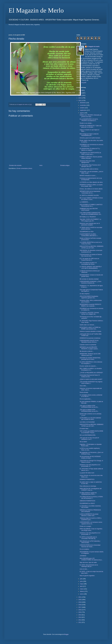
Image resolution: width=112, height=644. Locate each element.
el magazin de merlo (93, 47)
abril (81, 586)
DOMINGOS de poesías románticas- (90, 338)
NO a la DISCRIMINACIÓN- (88, 435)
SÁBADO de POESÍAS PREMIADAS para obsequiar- (90, 511)
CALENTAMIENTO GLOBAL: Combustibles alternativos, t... (89, 235)
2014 (80, 615)
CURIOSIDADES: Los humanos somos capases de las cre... (91, 523)
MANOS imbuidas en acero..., (88, 176)
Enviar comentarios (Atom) (24, 168)
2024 (80, 95)
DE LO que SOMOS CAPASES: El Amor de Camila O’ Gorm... (91, 199)
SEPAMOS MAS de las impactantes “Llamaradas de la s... (90, 192)
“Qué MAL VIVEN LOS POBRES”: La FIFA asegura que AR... (90, 220)
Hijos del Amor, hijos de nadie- (88, 562)
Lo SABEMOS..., (84, 202)
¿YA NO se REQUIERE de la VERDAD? (91, 373)
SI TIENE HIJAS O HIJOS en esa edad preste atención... (91, 228)
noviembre (83, 105)
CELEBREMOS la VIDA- (87, 232)
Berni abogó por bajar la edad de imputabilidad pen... (89, 135)
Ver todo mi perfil (81, 83)
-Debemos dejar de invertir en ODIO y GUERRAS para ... (91, 519)
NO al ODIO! (83, 442)
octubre (82, 108)
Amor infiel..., (83, 386)
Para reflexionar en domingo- (88, 486)
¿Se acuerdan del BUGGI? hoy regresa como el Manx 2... (91, 382)
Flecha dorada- (84, 392)
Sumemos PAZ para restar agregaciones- (87, 162)
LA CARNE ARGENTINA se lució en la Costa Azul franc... (91, 243)
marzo (82, 589)
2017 (80, 607)
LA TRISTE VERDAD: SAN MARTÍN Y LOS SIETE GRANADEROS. (91, 267)
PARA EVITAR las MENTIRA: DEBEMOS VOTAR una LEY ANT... (92, 247)
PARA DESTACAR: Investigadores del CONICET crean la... (91, 489)
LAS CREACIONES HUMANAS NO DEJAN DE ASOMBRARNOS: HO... (91, 213)
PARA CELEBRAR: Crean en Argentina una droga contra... (91, 530)
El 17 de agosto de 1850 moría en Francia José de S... (89, 259)
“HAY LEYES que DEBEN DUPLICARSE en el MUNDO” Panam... (91, 432)
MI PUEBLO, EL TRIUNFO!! (88, 217)
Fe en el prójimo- (85, 549)
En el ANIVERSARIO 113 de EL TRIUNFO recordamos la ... (89, 120)
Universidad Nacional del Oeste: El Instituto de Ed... (90, 376)
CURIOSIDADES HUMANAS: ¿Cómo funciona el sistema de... (91, 282)
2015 (80, 612)
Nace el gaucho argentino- (87, 576)
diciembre (83, 103)
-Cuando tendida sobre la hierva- (89, 169)
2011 (80, 622)
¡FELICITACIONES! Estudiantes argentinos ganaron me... (89, 297)
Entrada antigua (65, 165)
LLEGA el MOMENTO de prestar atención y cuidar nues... (89, 515)
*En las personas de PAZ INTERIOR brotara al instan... (90, 457)
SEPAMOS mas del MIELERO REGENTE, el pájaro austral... (89, 348)
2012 (80, 620)
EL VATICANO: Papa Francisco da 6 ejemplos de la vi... (90, 166)
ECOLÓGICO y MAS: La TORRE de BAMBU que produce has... (90, 328)
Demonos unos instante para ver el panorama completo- (90, 224)
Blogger (66, 634)
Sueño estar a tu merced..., (87, 325)
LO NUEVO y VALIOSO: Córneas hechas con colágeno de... (89, 313)
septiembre (83, 110)
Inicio (41, 165)
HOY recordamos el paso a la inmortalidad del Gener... (88, 263)
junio (82, 581)
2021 (80, 597)
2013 (80, 617)
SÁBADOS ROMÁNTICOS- (88, 501)
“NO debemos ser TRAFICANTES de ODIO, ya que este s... (90, 153)
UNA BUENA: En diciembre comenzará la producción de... (91, 251)
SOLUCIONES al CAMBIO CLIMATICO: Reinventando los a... (91, 205)
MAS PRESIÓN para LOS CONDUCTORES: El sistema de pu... (91, 559)
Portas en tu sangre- (86, 526)
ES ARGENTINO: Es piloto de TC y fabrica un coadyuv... (90, 149)
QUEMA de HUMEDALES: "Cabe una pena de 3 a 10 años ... (91, 126)
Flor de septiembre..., (86, 399)
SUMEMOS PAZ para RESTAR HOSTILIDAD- (89, 209)
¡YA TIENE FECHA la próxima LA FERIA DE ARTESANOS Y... (91, 497)
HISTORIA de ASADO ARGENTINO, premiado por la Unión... (90, 359)
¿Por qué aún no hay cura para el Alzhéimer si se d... (89, 439)
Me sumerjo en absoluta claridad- (89, 279)
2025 (80, 93)
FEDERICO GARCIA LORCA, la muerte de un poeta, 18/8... (91, 186)
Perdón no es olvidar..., (86, 123)
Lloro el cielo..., (84, 569)
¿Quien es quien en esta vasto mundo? (91, 379)
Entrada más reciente (15, 165)
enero (82, 594)
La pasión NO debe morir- (87, 473)
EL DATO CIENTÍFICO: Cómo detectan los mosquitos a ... (91, 363)
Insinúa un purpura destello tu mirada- (91, 331)
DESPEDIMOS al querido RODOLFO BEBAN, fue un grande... (90, 305)
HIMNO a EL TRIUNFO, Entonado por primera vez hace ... (91, 116)
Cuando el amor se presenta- (88, 345)
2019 (80, 602)
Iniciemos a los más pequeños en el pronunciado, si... (90, 466)
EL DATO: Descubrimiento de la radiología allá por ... (89, 566)
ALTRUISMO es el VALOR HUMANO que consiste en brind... (90, 419)
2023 (80, 98)
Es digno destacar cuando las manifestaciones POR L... (88, 493)
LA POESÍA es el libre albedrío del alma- (91, 182)
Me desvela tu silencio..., (87, 351)
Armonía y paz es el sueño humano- (90, 138)
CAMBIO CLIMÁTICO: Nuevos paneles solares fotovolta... (91, 158)
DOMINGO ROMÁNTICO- (87, 479)
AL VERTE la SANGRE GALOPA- (89, 195)
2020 (80, 600)
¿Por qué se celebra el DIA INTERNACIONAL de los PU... (89, 406)
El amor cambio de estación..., (88, 366)
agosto (82, 113)
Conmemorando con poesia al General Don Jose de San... (91, 255)
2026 (80, 90)
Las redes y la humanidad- (87, 422)
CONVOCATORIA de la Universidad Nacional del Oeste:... (90, 546)
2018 (80, 605)
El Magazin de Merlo (36, 10)
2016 (80, 610)
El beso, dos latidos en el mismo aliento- (91, 189)
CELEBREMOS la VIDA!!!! (87, 503)
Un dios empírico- (85, 294)
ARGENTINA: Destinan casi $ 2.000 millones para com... (90, 355)
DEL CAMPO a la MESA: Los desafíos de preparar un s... (91, 369)
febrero (82, 591)
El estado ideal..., (85, 429)
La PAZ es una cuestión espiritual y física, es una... (90, 449)
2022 (80, 101)
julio (81, 579)
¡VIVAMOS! (83, 556)
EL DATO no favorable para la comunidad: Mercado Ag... (88, 538)
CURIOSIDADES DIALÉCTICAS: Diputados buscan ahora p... (89, 341)
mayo (82, 584)
